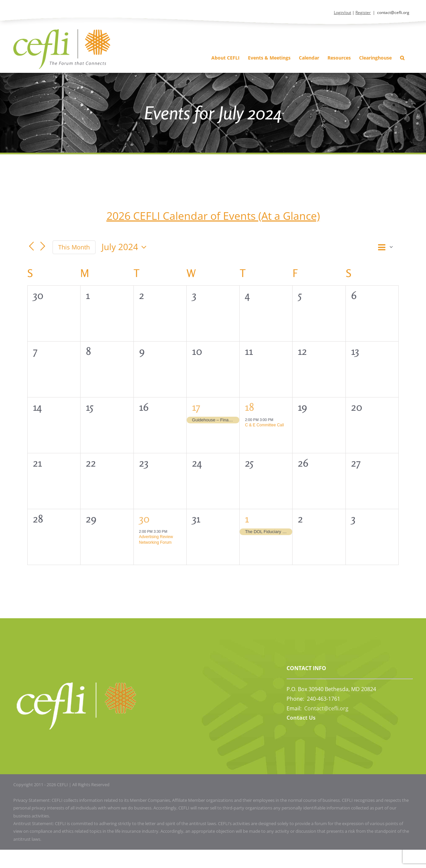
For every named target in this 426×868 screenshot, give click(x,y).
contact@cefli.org (393, 12)
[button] (402, 58)
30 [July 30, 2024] (144, 519)
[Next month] (43, 246)
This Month (74, 247)
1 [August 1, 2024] (247, 519)
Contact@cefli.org (326, 708)
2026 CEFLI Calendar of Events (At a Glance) (213, 216)
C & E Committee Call (264, 425)
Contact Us (301, 718)
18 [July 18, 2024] (250, 407)
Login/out (342, 12)
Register (363, 12)
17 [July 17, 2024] (196, 407)
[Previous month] (31, 246)
